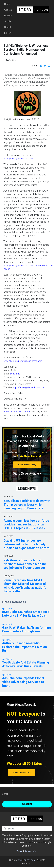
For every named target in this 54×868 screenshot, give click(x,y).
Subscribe (27, 804)
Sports (8, 21)
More (7, 33)
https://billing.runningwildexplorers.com (23, 361)
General (8, 10)
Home (9, 4)
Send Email (15, 374)
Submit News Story (27, 465)
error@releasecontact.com (17, 412)
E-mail (5, 794)
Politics (8, 16)
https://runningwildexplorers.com (20, 158)
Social (7, 27)
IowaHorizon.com (26, 860)
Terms (19, 851)
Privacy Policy (31, 851)
